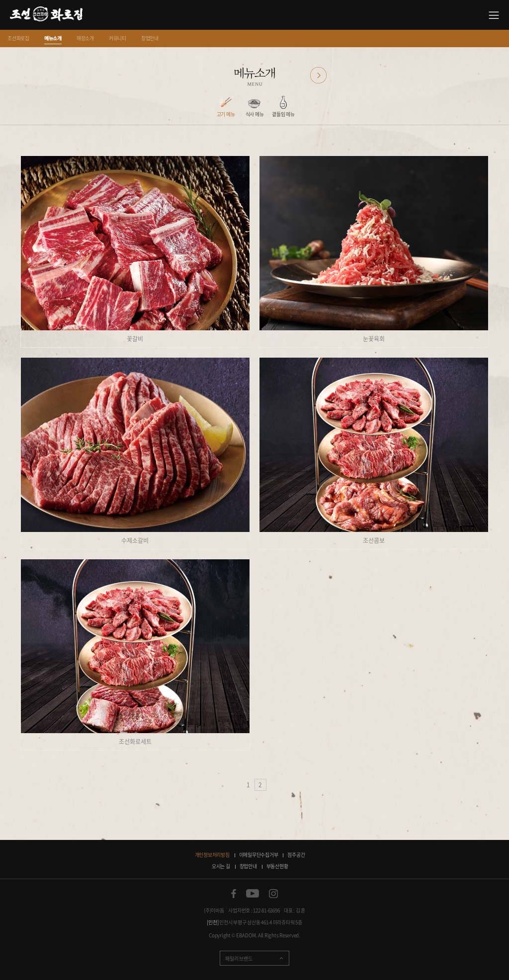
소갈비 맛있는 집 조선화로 (46, 15)
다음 (318, 75)
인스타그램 (273, 894)
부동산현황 (277, 866)
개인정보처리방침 (212, 855)
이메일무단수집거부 (259, 855)
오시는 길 (221, 866)
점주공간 (296, 855)
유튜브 (253, 893)
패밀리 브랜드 (239, 958)
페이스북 (234, 894)
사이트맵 (494, 15)
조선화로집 (18, 38)
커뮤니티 (118, 38)
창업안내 (150, 38)
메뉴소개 (53, 38)
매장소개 (85, 38)
